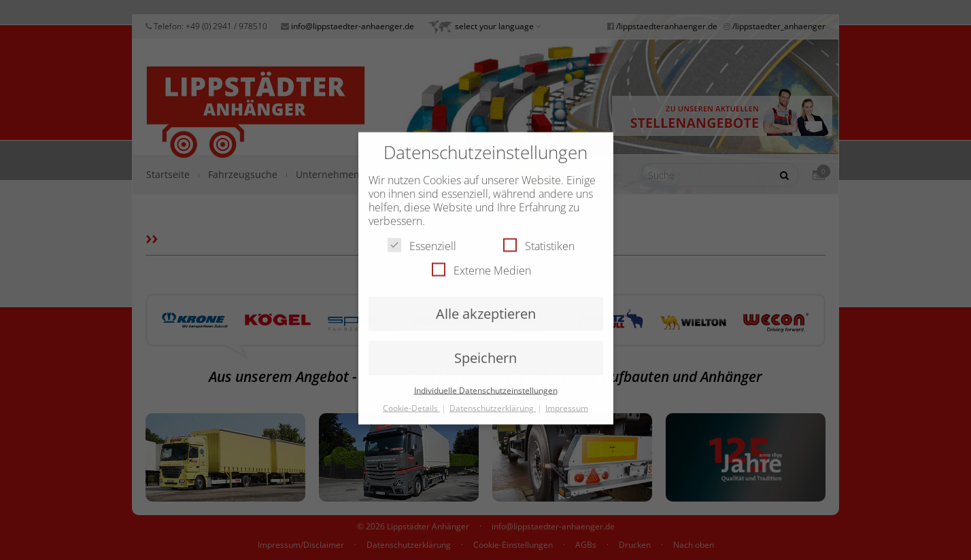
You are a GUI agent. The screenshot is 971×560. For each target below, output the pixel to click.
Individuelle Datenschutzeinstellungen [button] (486, 382)
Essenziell (422, 237)
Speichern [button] (485, 349)
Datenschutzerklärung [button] (493, 399)
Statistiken (539, 237)
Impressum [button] (567, 399)
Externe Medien (481, 262)
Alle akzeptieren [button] (486, 305)
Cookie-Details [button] (411, 399)
